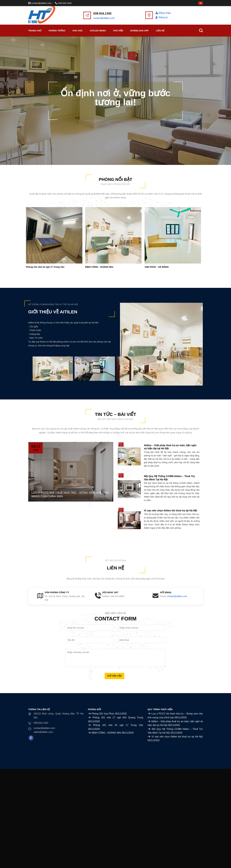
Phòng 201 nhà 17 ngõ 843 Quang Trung (118, 718)
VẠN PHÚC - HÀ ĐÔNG (157, 267)
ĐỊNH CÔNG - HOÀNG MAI (99, 267)
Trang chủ (35, 31)
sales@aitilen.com (43, 732)
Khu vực (78, 31)
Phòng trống (57, 31)
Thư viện (118, 31)
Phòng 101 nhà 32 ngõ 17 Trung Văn (45, 267)
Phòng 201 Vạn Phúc (103, 714)
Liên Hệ (160, 31)
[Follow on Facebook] (31, 738)
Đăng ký (161, 17)
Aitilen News (98, 31)
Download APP (140, 31)
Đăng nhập (163, 13)
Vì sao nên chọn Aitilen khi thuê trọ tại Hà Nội (177, 737)
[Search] (201, 31)
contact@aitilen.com (104, 18)
